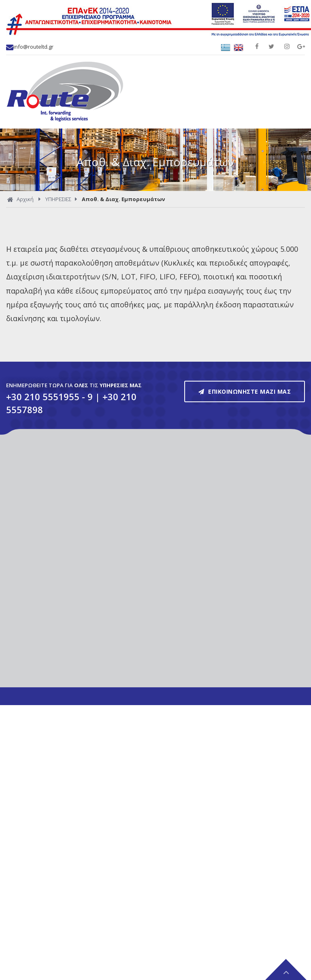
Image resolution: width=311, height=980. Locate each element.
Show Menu (295, 79)
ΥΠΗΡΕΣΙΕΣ (58, 199)
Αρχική (20, 200)
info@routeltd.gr (30, 47)
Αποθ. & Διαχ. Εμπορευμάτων (123, 199)
